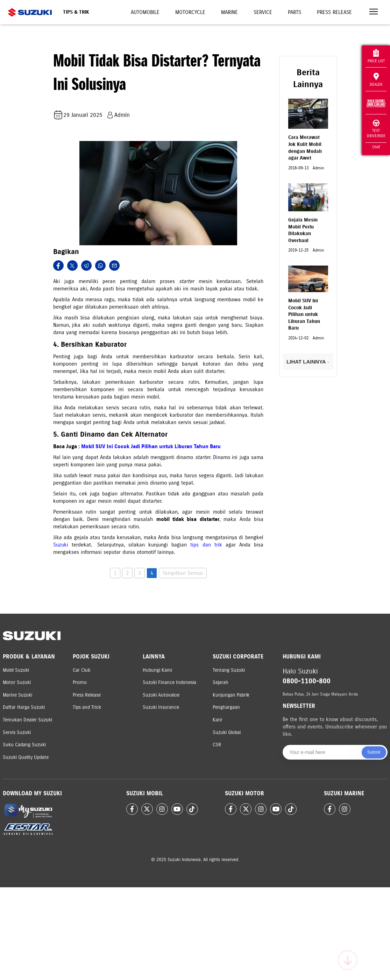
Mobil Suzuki (16, 670)
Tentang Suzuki (229, 670)
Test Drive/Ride (376, 129)
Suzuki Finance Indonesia (169, 682)
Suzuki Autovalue (161, 695)
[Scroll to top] (348, 960)
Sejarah (221, 682)
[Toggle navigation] (374, 12)
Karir (218, 720)
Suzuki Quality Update (26, 757)
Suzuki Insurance (161, 707)
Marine (229, 12)
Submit (374, 752)
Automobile (145, 12)
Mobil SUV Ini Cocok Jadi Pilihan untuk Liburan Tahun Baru (151, 446)
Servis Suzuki (17, 732)
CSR (217, 745)
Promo (80, 682)
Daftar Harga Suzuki (24, 707)
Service (263, 12)
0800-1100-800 (307, 681)
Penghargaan (226, 707)
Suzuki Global (227, 732)
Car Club (81, 670)
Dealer (376, 80)
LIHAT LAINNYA (308, 362)
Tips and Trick (87, 707)
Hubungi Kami (157, 670)
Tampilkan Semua (183, 573)
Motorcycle (190, 12)
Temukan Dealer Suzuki (27, 720)
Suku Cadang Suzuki (24, 745)
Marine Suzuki (17, 695)
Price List (376, 56)
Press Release (334, 12)
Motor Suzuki (17, 682)
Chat (376, 147)
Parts (295, 12)
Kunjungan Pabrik (231, 695)
